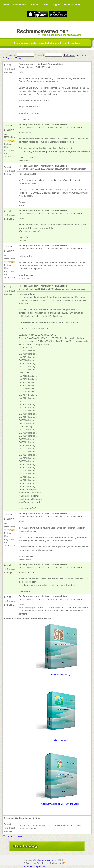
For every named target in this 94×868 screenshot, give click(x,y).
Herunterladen (19, 5)
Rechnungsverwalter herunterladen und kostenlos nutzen (47, 43)
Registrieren (81, 55)
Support (56, 5)
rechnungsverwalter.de (46, 860)
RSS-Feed (28, 866)
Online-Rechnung (72, 5)
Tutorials (34, 5)
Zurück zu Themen (13, 58)
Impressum (40, 866)
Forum (45, 5)
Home (6, 5)
